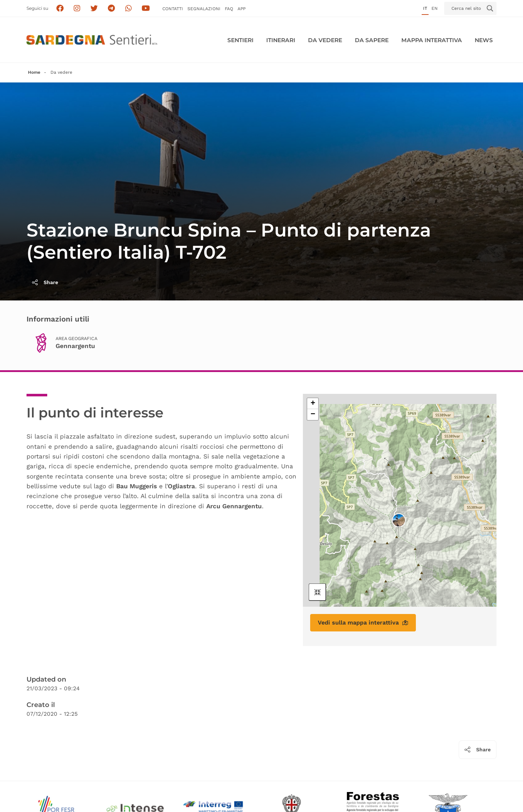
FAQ (229, 9)
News (484, 40)
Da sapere (372, 40)
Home (34, 72)
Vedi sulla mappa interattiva (363, 623)
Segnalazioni (204, 9)
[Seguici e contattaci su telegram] (111, 9)
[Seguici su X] (94, 9)
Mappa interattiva (432, 40)
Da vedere (325, 40)
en (435, 8)
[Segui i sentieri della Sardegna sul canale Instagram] (77, 9)
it (425, 8)
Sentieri (240, 40)
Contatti (173, 9)
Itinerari (281, 40)
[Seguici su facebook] (60, 9)
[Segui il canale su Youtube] (146, 9)
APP (242, 9)
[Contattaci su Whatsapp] (129, 9)
